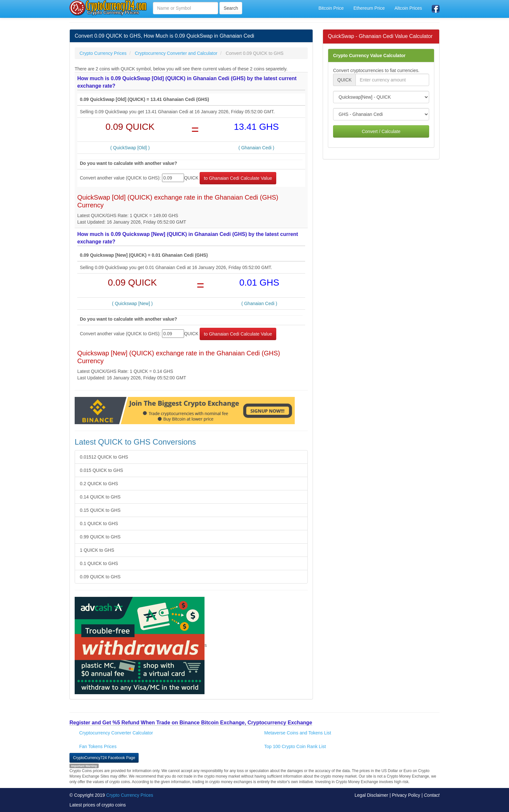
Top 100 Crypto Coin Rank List (295, 746)
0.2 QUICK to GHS (99, 484)
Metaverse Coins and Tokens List (298, 733)
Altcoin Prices (408, 8)
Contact (432, 795)
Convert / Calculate (381, 131)
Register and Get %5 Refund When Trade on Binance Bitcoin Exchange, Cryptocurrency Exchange (191, 723)
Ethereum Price (369, 8)
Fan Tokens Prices (98, 746)
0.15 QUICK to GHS (100, 510)
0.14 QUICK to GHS (100, 497)
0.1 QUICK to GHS (99, 523)
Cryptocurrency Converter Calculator (116, 733)
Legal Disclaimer (371, 795)
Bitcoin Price (331, 8)
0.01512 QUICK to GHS (104, 457)
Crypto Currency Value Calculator (369, 55)
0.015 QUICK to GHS (101, 470)
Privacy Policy (406, 795)
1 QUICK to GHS (97, 550)
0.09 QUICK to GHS (100, 577)
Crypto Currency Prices (130, 795)
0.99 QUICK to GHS (100, 537)
